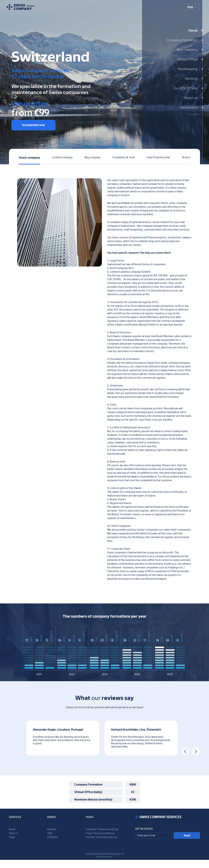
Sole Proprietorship (158, 157)
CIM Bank (53, 837)
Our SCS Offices (185, 88)
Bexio (12, 829)
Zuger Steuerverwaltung (100, 833)
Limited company (62, 157)
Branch (186, 157)
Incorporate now (33, 125)
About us (191, 98)
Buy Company (187, 50)
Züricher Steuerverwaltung (101, 837)
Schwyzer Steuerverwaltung (102, 829)
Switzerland (189, 107)
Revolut (52, 829)
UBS (50, 833)
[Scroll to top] (168, 817)
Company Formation (182, 40)
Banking (191, 79)
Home (193, 30)
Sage (12, 837)
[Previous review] (185, 751)
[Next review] (196, 751)
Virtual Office (188, 59)
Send (187, 835)
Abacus (13, 833)
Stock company (29, 158)
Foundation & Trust (124, 157)
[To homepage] (21, 7)
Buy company (92, 157)
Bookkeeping (188, 69)
